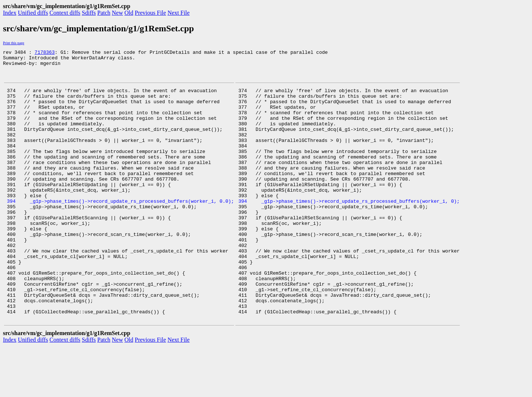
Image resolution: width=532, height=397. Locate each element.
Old (129, 13)
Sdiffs (89, 13)
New (118, 13)
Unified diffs (33, 13)
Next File (179, 13)
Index (10, 13)
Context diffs (65, 13)
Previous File (150, 13)
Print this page (14, 43)
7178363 (45, 53)
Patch (104, 13)
